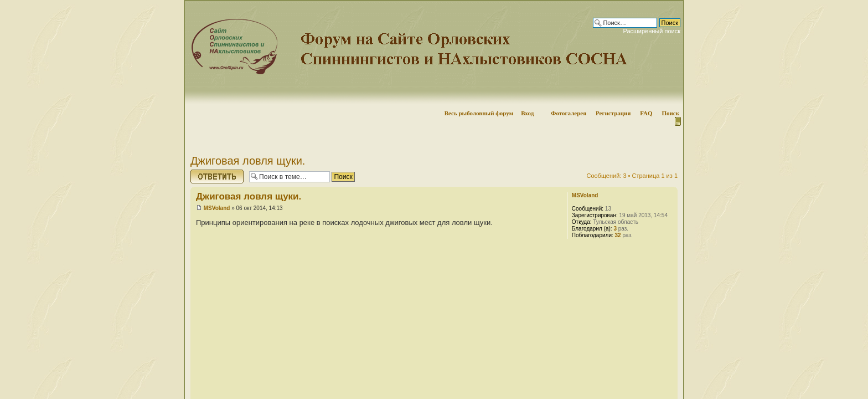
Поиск (670, 113)
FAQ (646, 113)
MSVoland (217, 208)
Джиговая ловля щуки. (248, 161)
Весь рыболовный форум (479, 113)
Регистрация (613, 113)
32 (618, 235)
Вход (527, 113)
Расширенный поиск (652, 31)
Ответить (217, 177)
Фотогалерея (569, 113)
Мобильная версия (677, 121)
